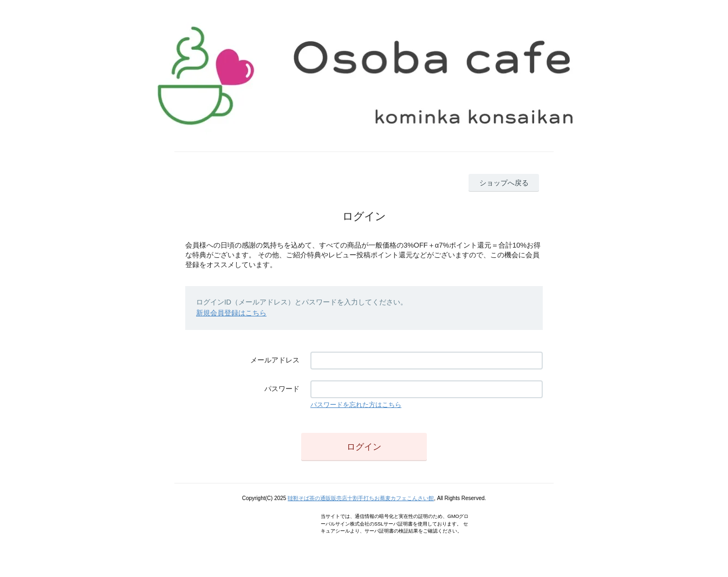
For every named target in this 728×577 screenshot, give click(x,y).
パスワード (282, 389)
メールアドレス (275, 360)
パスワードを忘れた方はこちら (356, 405)
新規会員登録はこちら (231, 313)
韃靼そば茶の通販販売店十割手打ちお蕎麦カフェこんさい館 (361, 498)
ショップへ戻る (504, 183)
